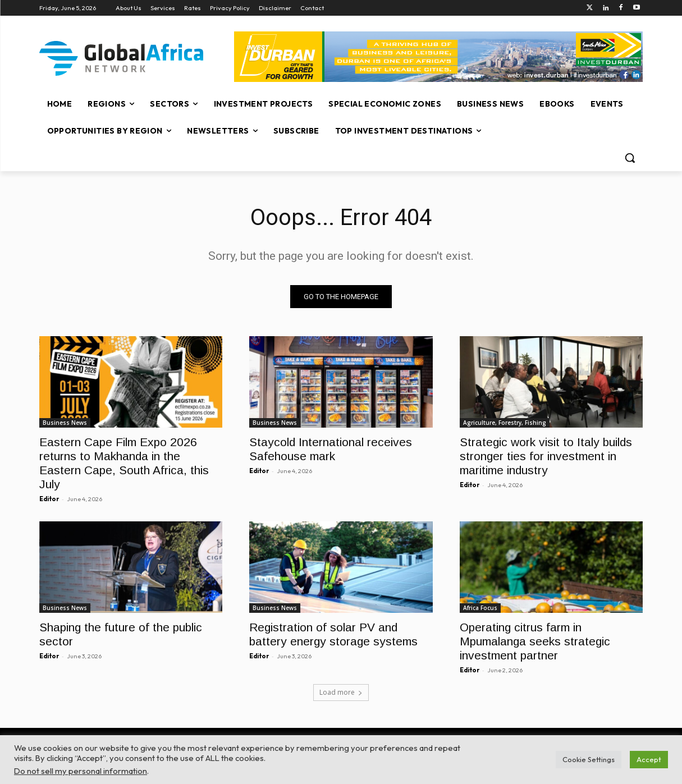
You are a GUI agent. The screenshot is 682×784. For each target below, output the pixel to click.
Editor (49, 499)
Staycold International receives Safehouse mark (331, 449)
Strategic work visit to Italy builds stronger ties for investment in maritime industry (546, 456)
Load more (341, 692)
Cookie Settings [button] (589, 759)
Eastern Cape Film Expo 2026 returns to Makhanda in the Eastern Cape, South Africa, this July (124, 463)
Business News (65, 423)
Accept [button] (649, 759)
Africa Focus (480, 608)
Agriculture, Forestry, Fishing (505, 423)
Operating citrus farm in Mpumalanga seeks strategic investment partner (535, 642)
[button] (630, 158)
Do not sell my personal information (81, 771)
